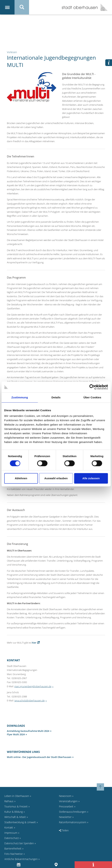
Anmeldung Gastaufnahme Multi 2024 (28, 731)
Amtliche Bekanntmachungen (21, 859)
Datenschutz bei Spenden (19, 843)
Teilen (64, 830)
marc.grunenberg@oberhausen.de (33, 686)
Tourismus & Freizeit (16, 806)
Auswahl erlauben (56, 478)
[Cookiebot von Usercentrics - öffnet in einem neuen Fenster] (92, 387)
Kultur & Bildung (14, 812)
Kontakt (9, 827)
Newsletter (65, 817)
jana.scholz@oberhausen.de (29, 700)
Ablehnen (21, 478)
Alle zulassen (91, 478)
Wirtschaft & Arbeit (15, 817)
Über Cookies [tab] (92, 397)
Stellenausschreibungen (73, 812)
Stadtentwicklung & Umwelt (20, 822)
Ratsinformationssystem (73, 822)
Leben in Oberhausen (17, 796)
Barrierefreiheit (13, 849)
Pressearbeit (66, 806)
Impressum (11, 833)
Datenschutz (12, 838)
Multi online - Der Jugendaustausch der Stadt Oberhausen (39, 757)
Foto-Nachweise (14, 854)
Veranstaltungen (68, 801)
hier (34, 643)
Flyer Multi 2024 (16, 734)
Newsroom (65, 796)
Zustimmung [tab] (20, 397)
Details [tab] (56, 397)
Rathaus (9, 801)
